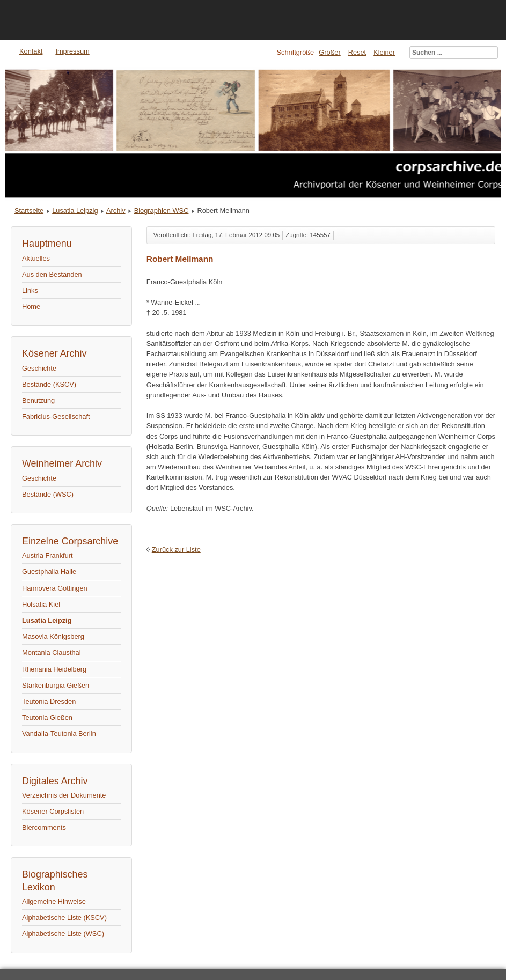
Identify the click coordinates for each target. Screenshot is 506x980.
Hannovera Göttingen (55, 588)
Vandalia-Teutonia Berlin (59, 734)
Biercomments (44, 827)
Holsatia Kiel (41, 604)
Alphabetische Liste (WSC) (63, 934)
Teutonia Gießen (47, 717)
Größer (330, 52)
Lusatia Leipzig (75, 211)
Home (31, 307)
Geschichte (39, 368)
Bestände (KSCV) (49, 384)
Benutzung (38, 400)
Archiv (116, 211)
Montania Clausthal (52, 653)
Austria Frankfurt (47, 555)
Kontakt (31, 51)
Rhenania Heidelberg (54, 669)
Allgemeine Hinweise (54, 901)
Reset (357, 52)
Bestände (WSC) (48, 494)
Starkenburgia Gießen (56, 685)
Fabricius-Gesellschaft (56, 417)
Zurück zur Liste (176, 550)
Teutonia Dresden (49, 701)
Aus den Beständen (52, 274)
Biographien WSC (162, 211)
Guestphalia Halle (49, 572)
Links (30, 290)
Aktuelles (36, 258)
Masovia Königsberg (53, 636)
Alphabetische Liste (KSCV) (64, 918)
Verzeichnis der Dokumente (64, 795)
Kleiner (384, 52)
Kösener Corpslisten (53, 811)
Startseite (29, 211)
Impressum (72, 51)
